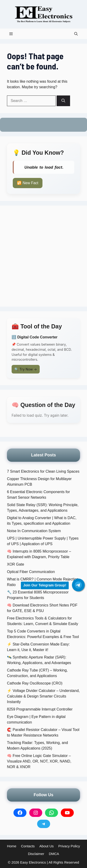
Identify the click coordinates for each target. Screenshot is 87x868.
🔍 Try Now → (26, 369)
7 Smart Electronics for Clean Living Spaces (43, 471)
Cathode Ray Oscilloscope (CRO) (35, 683)
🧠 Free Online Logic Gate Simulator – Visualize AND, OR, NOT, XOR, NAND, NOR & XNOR (39, 761)
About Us (47, 846)
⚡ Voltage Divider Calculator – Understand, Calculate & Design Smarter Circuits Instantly (43, 696)
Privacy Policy (69, 846)
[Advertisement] (43, 256)
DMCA (54, 854)
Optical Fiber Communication (31, 572)
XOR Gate (16, 564)
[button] (76, 34)
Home (12, 846)
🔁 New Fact (28, 183)
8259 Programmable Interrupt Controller (40, 709)
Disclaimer (36, 854)
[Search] (63, 101)
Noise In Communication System (34, 531)
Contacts (28, 846)
